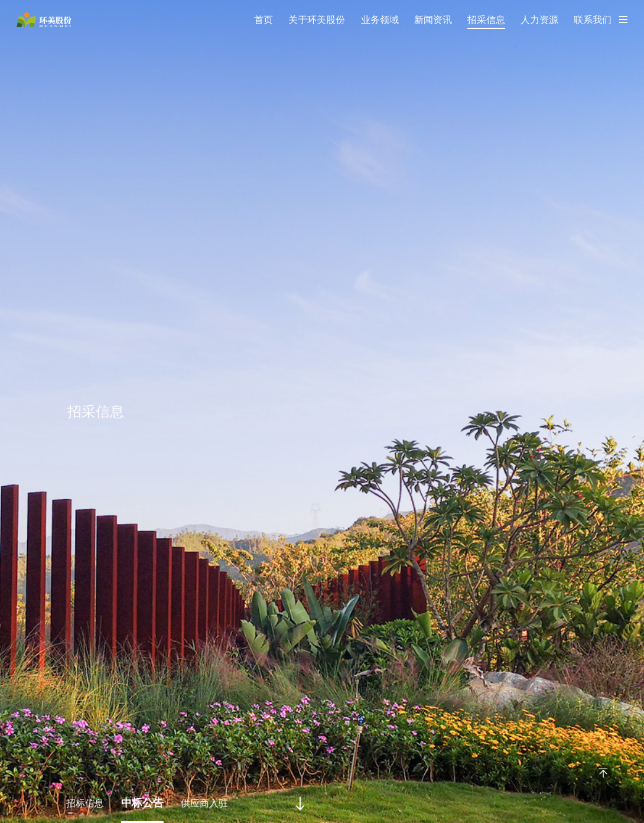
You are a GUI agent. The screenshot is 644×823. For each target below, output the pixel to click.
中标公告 (140, 803)
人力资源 (539, 20)
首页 (264, 20)
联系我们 (593, 20)
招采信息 (486, 20)
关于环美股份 (317, 20)
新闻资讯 (433, 20)
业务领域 (380, 20)
